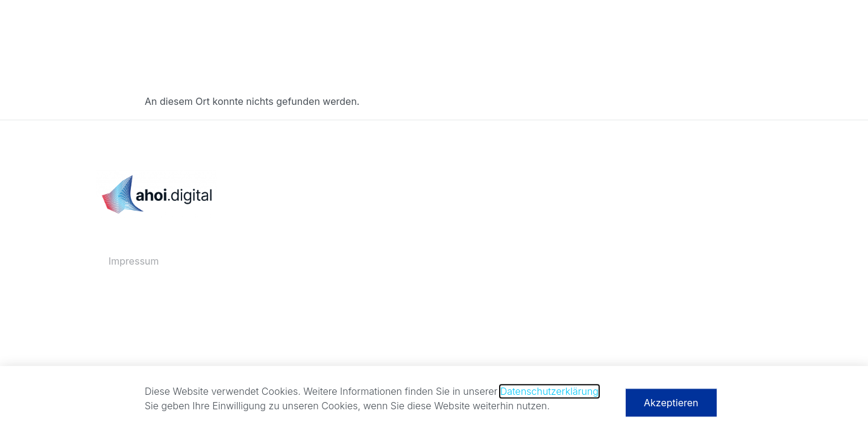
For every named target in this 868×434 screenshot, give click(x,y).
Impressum (134, 261)
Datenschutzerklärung (549, 394)
